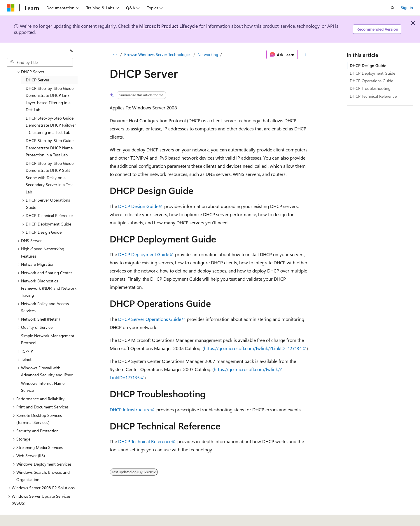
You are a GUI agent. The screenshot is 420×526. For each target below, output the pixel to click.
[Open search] (393, 8)
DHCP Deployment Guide (144, 254)
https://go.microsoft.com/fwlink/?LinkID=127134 (253, 348)
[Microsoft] (11, 8)
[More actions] (305, 55)
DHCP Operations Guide (371, 81)
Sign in (407, 7)
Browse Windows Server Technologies (158, 54)
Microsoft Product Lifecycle (169, 26)
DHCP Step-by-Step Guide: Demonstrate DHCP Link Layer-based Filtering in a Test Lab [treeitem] (50, 96)
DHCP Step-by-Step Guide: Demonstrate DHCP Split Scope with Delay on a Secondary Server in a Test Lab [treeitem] (50, 175)
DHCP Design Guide (138, 206)
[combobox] (40, 62)
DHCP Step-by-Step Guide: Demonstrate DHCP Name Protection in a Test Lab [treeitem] (50, 145)
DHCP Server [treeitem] (37, 77)
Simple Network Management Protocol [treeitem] (48, 337)
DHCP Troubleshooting (370, 88)
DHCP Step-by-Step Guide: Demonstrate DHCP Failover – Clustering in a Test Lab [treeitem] (51, 123)
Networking (208, 54)
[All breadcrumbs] (115, 55)
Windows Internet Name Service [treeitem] (43, 384)
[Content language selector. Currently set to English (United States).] (34, 518)
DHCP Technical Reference (145, 441)
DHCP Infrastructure (130, 409)
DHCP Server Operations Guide (150, 319)
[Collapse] (71, 50)
